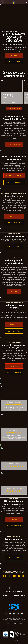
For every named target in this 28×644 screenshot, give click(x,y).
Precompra (14, 56)
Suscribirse (14, 325)
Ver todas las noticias (14, 108)
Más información (14, 62)
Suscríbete (14, 216)
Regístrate (14, 519)
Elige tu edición (14, 144)
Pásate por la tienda (14, 176)
